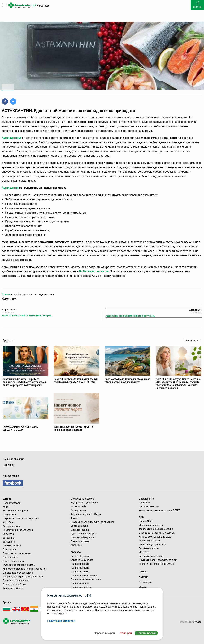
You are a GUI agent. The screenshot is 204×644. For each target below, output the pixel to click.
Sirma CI (197, 622)
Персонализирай (104, 633)
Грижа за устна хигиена (84, 575)
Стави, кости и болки (15, 584)
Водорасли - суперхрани (84, 503)
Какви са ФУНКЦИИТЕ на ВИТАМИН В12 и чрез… (27, 316)
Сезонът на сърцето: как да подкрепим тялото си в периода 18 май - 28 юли (76, 381)
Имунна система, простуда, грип (21, 518)
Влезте (6, 294)
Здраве (7, 499)
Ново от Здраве (11, 503)
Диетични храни (80, 541)
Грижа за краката (81, 587)
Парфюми (144, 503)
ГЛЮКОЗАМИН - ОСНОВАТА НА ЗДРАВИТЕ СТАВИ (20, 428)
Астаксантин (10, 188)
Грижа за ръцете (80, 583)
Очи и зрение (10, 557)
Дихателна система (14, 561)
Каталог (144, 571)
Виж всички (193, 340)
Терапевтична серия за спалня (156, 529)
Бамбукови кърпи (149, 548)
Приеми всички (146, 633)
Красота (76, 552)
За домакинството (149, 540)
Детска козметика (149, 506)
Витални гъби (78, 506)
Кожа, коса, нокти (13, 588)
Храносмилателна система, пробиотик (24, 569)
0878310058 (43, 6)
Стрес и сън (9, 549)
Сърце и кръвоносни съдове (19, 565)
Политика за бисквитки (61, 621)
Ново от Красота (80, 556)
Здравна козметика (82, 560)
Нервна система (12, 545)
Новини (144, 577)
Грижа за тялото (80, 571)
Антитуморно (78, 510)
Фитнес (75, 518)
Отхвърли (126, 633)
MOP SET (144, 552)
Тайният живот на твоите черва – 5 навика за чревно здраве (73, 428)
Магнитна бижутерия (83, 538)
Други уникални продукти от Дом (158, 560)
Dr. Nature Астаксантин (94, 271)
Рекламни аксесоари (151, 556)
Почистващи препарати (152, 544)
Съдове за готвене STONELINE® (157, 533)
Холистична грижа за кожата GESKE (159, 510)
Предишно (9, 310)
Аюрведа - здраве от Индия (86, 514)
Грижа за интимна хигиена (86, 579)
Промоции (145, 582)
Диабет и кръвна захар (16, 580)
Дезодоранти (146, 499)
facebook (13, 483)
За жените (8, 538)
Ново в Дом (145, 521)
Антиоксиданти (11, 526)
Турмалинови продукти (84, 534)
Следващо (196, 310)
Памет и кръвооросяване (17, 553)
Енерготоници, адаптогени (18, 530)
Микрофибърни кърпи (151, 525)
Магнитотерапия (80, 530)
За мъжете (9, 542)
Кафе (6, 507)
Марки (143, 588)
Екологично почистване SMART (157, 564)
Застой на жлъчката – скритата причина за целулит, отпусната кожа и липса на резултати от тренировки (25, 382)
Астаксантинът (12, 138)
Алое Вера (8, 522)
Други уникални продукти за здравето (92, 522)
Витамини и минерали (15, 511)
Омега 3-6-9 (9, 515)
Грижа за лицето (80, 568)
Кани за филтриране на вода (155, 537)
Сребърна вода (79, 526)
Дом (141, 517)
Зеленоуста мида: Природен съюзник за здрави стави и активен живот (127, 381)
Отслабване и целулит (83, 499)
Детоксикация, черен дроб (18, 573)
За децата (8, 534)
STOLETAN (76, 545)
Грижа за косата (80, 564)
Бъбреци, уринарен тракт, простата (23, 576)
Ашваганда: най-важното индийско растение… (130, 316)
